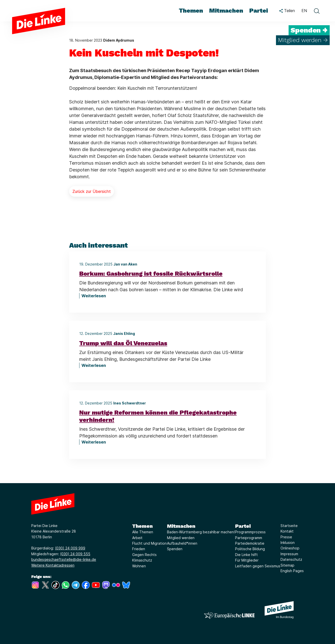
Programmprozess (250, 532)
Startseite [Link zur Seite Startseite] (289, 526)
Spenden (175, 549)
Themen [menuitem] (191, 11)
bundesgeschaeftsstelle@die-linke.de (64, 559)
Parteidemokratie (250, 543)
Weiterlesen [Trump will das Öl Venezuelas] (94, 365)
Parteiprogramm (249, 538)
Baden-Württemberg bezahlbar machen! (201, 532)
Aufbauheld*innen (182, 543)
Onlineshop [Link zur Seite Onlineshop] (290, 548)
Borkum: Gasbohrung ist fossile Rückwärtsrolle (151, 274)
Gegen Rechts (144, 555)
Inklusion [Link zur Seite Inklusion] (288, 543)
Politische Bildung (250, 549)
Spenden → (309, 30)
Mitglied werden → (303, 40)
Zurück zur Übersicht (92, 191)
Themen (142, 526)
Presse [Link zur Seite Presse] (286, 537)
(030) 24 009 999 (70, 548)
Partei (243, 526)
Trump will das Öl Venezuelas (123, 343)
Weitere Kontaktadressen (53, 565)
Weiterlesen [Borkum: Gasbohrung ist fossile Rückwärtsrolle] (94, 296)
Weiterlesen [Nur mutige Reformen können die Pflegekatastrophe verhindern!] (94, 442)
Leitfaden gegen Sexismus (258, 566)
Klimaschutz (142, 560)
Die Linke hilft (246, 555)
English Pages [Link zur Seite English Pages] (292, 571)
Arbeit (137, 538)
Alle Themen (143, 532)
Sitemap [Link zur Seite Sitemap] (287, 565)
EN (304, 11)
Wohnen (139, 566)
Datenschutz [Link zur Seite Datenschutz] (291, 559)
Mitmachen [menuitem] (226, 11)
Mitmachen (181, 526)
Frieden (139, 549)
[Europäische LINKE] (229, 615)
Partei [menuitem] (259, 11)
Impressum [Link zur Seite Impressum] (289, 554)
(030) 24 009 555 (75, 554)
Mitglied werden (181, 538)
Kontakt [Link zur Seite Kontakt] (287, 531)
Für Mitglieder (247, 560)
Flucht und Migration (149, 543)
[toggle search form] (317, 11)
